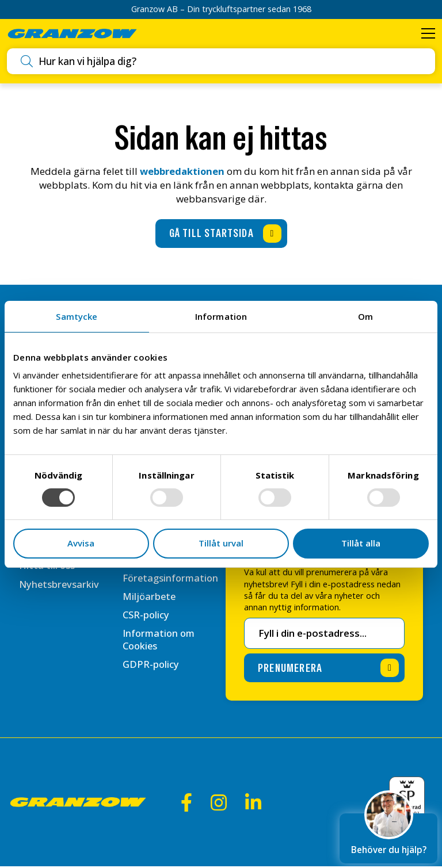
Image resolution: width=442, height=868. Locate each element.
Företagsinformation (172, 593)
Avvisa (81, 543)
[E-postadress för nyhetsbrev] (324, 635)
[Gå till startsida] (221, 235)
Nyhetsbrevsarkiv (60, 586)
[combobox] (232, 62)
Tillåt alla (361, 543)
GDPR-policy (151, 681)
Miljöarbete (150, 612)
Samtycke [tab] (77, 316)
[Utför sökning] (28, 62)
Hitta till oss (47, 567)
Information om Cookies (160, 656)
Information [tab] (221, 316)
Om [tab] (365, 316)
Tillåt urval (221, 543)
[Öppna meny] (428, 34)
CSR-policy (146, 631)
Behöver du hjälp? (388, 833)
